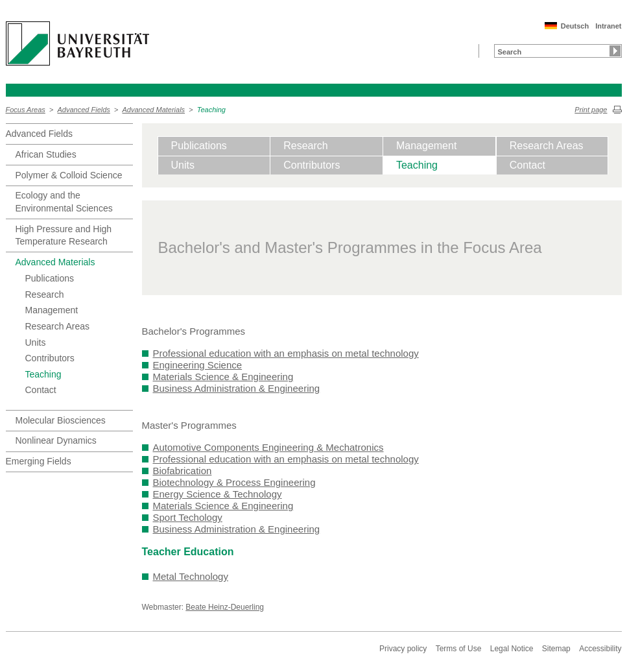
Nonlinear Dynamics (56, 440)
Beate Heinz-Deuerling (225, 607)
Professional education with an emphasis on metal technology (286, 353)
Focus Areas (26, 110)
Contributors (50, 358)
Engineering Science (198, 365)
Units (36, 342)
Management (52, 310)
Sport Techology (188, 517)
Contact (41, 390)
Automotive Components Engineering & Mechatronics (268, 447)
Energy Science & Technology (218, 494)
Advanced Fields (84, 110)
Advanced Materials (153, 110)
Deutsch (575, 26)
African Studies (46, 154)
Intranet (608, 26)
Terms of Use (459, 649)
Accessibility (600, 649)
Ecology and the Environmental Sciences (64, 202)
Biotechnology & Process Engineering (234, 482)
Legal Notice (512, 649)
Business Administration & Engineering (237, 388)
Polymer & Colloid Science (69, 175)
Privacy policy (403, 649)
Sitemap (556, 649)
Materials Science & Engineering (223, 377)
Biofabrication (183, 471)
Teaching (211, 110)
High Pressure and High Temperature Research (64, 235)
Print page (591, 110)
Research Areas (58, 326)
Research (45, 294)
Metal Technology (191, 576)
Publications (50, 278)
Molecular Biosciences (61, 420)
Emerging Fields (39, 461)
